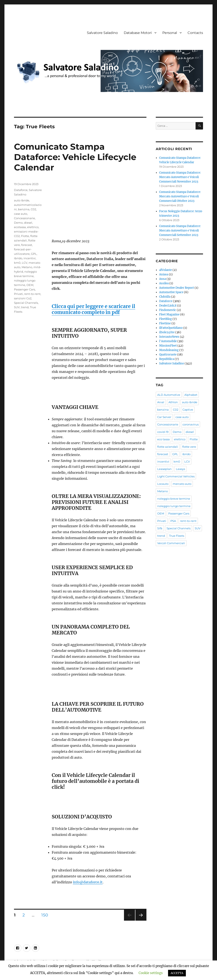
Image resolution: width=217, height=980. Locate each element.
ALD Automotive (169, 395)
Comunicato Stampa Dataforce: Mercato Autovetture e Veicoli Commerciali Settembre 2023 (180, 231)
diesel (28, 223)
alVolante (166, 270)
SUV (17, 307)
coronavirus (191, 424)
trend (25, 307)
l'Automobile (168, 341)
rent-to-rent (32, 294)
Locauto (163, 484)
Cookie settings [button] (151, 973)
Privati (18, 294)
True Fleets (177, 536)
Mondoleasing (169, 350)
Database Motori (138, 33)
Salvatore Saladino (102, 33)
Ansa (163, 279)
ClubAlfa (165, 297)
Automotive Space (171, 292)
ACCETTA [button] (177, 973)
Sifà (160, 528)
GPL (34, 254)
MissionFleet (168, 346)
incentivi (30, 258)
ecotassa (20, 227)
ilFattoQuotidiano (171, 328)
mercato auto (182, 484)
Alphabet (191, 395)
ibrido (18, 258)
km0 (17, 263)
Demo (18, 223)
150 (46, 915)
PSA (173, 521)
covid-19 (163, 432)
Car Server (164, 417)
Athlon (173, 402)
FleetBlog (166, 319)
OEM (30, 285)
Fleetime (165, 323)
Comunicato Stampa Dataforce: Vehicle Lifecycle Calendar (75, 157)
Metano (27, 267)
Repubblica (167, 359)
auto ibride (22, 200)
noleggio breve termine (174, 499)
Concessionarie (24, 218)
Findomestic (168, 310)
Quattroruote (168, 355)
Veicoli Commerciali (171, 543)
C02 (33, 209)
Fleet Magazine (169, 314)
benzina (24, 209)
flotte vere (189, 447)
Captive (188, 410)
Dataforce (21, 190)
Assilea (164, 283)
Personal (170, 33)
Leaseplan (164, 469)
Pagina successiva (141, 921)
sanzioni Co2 (23, 298)
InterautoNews (169, 337)
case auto (21, 214)
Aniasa (164, 274)
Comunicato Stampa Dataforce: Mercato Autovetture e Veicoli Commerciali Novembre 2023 (180, 177)
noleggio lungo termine (174, 506)
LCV (25, 263)
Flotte (25, 236)
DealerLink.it (168, 306)
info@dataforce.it (88, 882)
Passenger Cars (24, 289)
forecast (27, 245)
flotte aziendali (168, 447)
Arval (161, 402)
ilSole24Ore (167, 332)
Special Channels (26, 303)
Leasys (180, 469)
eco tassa (163, 439)
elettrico (33, 227)
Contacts (195, 33)
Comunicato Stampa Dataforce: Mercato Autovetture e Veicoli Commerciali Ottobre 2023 (180, 196)
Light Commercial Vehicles (176, 476)
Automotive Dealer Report (177, 288)
